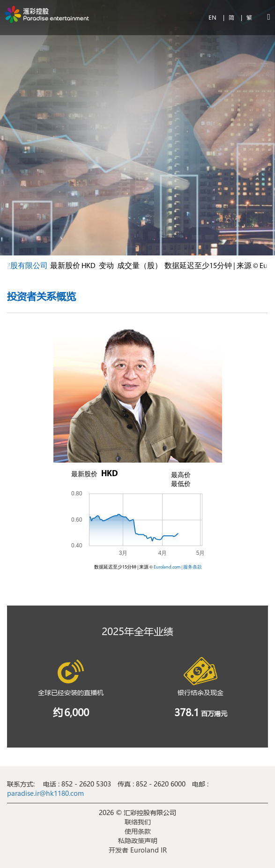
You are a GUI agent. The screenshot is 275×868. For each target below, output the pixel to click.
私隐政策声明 (138, 841)
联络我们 (138, 822)
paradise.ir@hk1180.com (45, 793)
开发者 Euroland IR (138, 850)
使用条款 (138, 831)
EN (213, 17)
